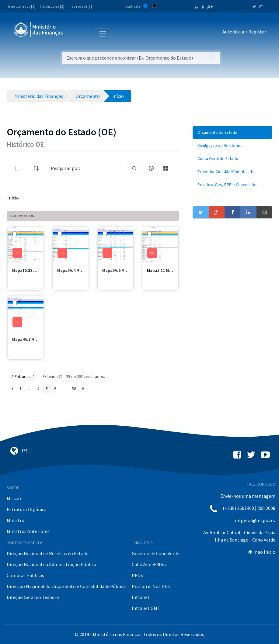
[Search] (86, 168)
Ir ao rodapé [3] (80, 6)
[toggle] (28, 168)
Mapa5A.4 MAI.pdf (74, 270)
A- (196, 7)
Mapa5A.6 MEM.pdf (120, 270)
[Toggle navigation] (73, 33)
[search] (134, 168)
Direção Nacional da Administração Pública (51, 564)
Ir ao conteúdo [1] (22, 6)
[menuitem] (232, 132)
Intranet (141, 597)
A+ (210, 7)
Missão (14, 498)
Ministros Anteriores (28, 531)
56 (74, 389)
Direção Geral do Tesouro (33, 597)
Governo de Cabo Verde (155, 553)
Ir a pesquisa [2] (52, 6)
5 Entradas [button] (24, 376)
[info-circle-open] (151, 168)
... (29, 389)
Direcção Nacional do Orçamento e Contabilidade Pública (66, 586)
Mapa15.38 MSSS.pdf (32, 270)
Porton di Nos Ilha (151, 586)
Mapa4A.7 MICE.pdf (30, 339)
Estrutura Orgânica (27, 509)
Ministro (16, 520)
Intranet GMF (146, 608)
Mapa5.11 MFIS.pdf (165, 270)
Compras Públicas (25, 575)
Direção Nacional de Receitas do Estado (48, 553)
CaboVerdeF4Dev (149, 564)
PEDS (137, 575)
